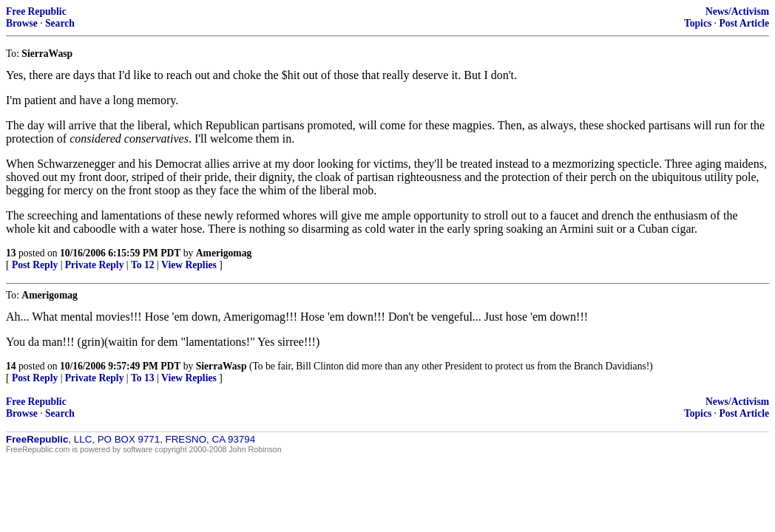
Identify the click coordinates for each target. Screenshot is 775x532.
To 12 (143, 265)
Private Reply (95, 265)
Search (60, 23)
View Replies (189, 265)
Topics (698, 23)
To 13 (143, 378)
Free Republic (36, 11)
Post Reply (35, 265)
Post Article (744, 23)
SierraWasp (221, 366)
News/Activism (737, 11)
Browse (22, 23)
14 (11, 366)
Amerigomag (224, 253)
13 (11, 253)
